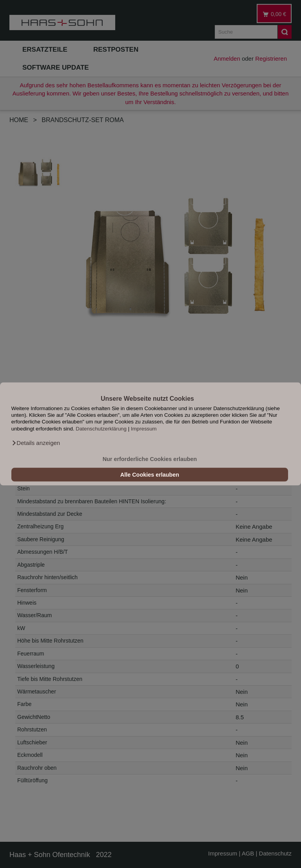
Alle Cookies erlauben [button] (150, 475)
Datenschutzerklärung (101, 429)
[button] (36, 443)
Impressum (144, 429)
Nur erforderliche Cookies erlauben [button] (150, 459)
